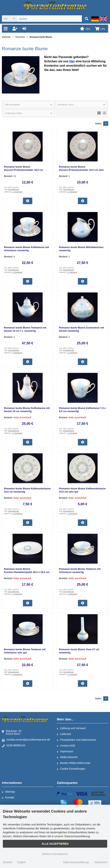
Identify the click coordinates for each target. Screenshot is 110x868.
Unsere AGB (66, 746)
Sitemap (8, 792)
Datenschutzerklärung (76, 862)
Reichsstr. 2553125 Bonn (12, 732)
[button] (9, 19)
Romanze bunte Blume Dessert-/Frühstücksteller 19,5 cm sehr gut (81, 170)
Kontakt (8, 798)
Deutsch (8, 862)
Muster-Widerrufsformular (74, 763)
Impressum (65, 752)
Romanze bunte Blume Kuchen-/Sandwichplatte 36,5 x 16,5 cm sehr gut (27, 572)
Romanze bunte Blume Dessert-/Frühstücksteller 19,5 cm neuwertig (23, 170)
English (21, 862)
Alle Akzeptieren (55, 844)
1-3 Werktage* (17, 192)
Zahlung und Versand (71, 728)
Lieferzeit (64, 734)
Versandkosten (14, 189)
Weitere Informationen (55, 854)
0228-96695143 (14, 746)
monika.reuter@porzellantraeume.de (26, 740)
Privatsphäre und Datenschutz (76, 740)
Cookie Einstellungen (71, 769)
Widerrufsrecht (67, 757)
